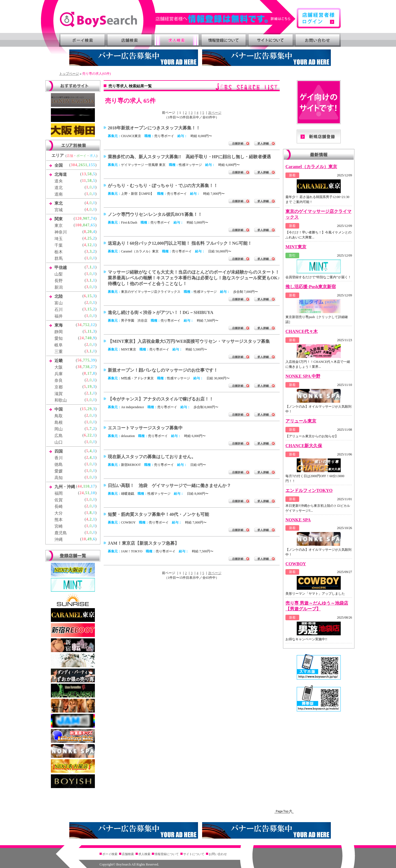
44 (80, 486)
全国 (59, 165)
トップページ (69, 74)
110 (86, 486)
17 (90, 373)
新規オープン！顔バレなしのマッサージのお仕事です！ (163, 370)
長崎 (59, 507)
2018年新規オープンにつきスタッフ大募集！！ (154, 128)
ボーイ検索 (82, 40)
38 (79, 367)
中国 (59, 409)
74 (93, 219)
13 (84, 174)
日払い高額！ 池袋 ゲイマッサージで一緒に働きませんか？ (169, 486)
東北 (59, 203)
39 (93, 360)
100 (78, 225)
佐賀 (59, 500)
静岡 (59, 332)
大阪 (59, 367)
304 (74, 165)
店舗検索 (130, 40)
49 (90, 539)
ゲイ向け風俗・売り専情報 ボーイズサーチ (98, 20)
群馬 (59, 258)
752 (86, 325)
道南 (59, 194)
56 (79, 360)
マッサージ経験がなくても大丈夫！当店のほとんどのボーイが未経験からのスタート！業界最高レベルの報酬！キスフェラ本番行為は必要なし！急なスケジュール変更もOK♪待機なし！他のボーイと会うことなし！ (194, 278)
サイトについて (271, 40)
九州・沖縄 (65, 487)
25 (90, 238)
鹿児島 (61, 533)
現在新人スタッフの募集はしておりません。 (152, 457)
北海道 (61, 174)
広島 (59, 436)
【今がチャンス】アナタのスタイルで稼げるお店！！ (161, 399)
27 (93, 367)
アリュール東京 (301, 421)
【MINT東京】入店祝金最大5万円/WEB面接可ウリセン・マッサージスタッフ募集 (189, 341)
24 (82, 338)
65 (93, 225)
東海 (59, 325)
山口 (59, 442)
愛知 (59, 338)
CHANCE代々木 (302, 331)
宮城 (59, 210)
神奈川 (61, 232)
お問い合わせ (318, 40)
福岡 (59, 493)
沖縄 (59, 539)
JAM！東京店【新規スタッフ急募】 (143, 543)
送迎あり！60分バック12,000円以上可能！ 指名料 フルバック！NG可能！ (180, 243)
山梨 (59, 274)
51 (87, 493)
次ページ (215, 113)
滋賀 (59, 394)
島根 (59, 422)
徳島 (59, 464)
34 (79, 325)
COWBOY (296, 564)
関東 (59, 219)
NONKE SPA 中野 (303, 376)
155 (92, 165)
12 (90, 245)
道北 (59, 188)
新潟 (59, 287)
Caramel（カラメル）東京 (311, 167)
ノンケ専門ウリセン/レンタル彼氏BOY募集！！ (155, 214)
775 (86, 360)
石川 (59, 310)
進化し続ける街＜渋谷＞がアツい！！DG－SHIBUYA (160, 312)
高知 (59, 478)
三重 (59, 352)
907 (86, 219)
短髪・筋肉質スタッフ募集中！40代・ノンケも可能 (158, 514)
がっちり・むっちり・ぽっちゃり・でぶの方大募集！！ (163, 186)
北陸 (59, 296)
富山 (59, 303)
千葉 (59, 245)
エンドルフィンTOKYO (309, 490)
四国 (59, 451)
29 (90, 409)
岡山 (59, 429)
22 (90, 435)
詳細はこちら (226, 19)
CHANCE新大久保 (304, 446)
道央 (59, 181)
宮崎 (59, 526)
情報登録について (224, 40)
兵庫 (59, 374)
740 (89, 338)
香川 (59, 458)
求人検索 (177, 40)
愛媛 (59, 471)
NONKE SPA (298, 520)
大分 (59, 513)
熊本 (59, 520)
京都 (59, 387)
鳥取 (59, 416)
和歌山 (61, 400)
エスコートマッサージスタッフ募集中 (145, 428)
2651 (83, 165)
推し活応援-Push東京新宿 (311, 287)
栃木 (59, 252)
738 (86, 367)
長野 (59, 281)
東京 (59, 226)
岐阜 (59, 345)
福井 (59, 316)
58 (90, 174)
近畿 (59, 361)
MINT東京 (296, 247)
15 (90, 296)
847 (86, 225)
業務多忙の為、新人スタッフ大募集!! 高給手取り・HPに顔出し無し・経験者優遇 (189, 157)
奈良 (59, 380)
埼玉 (59, 239)
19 (90, 387)
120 (78, 219)
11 (84, 181)
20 (90, 232)
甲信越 (61, 268)
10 (93, 493)
